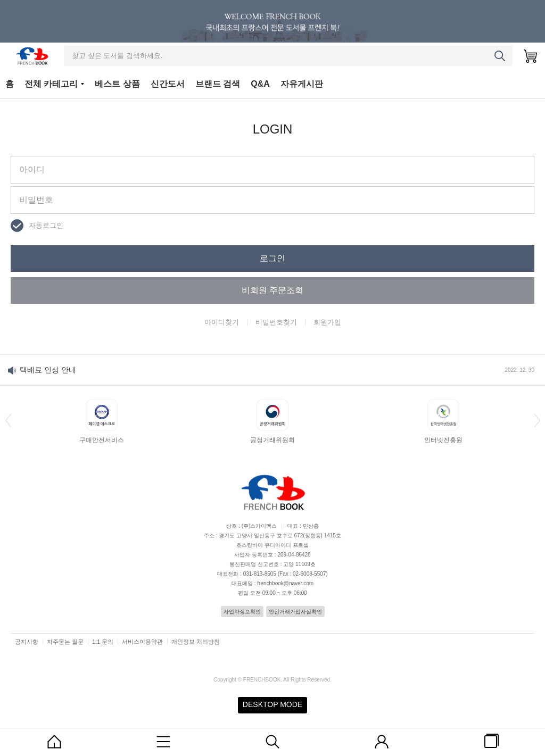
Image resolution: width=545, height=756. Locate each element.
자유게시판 (302, 84)
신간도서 (168, 84)
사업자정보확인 (242, 612)
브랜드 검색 (218, 84)
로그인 (272, 258)
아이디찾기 (222, 322)
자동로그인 (46, 225)
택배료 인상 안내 (48, 370)
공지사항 (27, 642)
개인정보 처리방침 (196, 642)
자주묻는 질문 (65, 642)
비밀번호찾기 (276, 322)
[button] (8, 420)
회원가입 (327, 322)
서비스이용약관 (142, 642)
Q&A (260, 84)
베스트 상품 (117, 84)
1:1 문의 (103, 642)
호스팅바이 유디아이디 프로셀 (272, 545)
